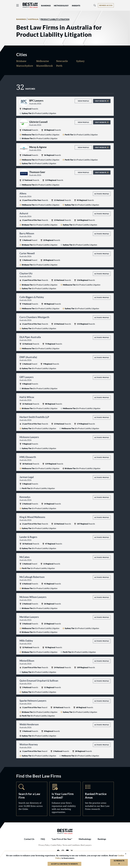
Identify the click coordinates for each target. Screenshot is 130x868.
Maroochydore (25, 66)
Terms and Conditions (71, 845)
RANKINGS (21, 19)
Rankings (102, 839)
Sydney (80, 61)
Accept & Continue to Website (64, 864)
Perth (59, 66)
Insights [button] (76, 6)
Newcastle (62, 61)
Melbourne (43, 61)
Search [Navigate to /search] (32, 799)
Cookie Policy (56, 845)
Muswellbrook (45, 66)
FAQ (43, 839)
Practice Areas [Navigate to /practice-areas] (98, 799)
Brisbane (21, 61)
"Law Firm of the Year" (62, 839)
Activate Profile (102, 194)
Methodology (85, 839)
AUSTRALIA (33, 19)
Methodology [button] (61, 6)
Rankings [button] (46, 6)
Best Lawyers (86, 845)
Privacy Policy (44, 845)
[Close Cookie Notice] (124, 854)
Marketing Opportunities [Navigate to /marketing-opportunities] (65, 799)
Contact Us (29, 839)
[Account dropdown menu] (106, 5)
